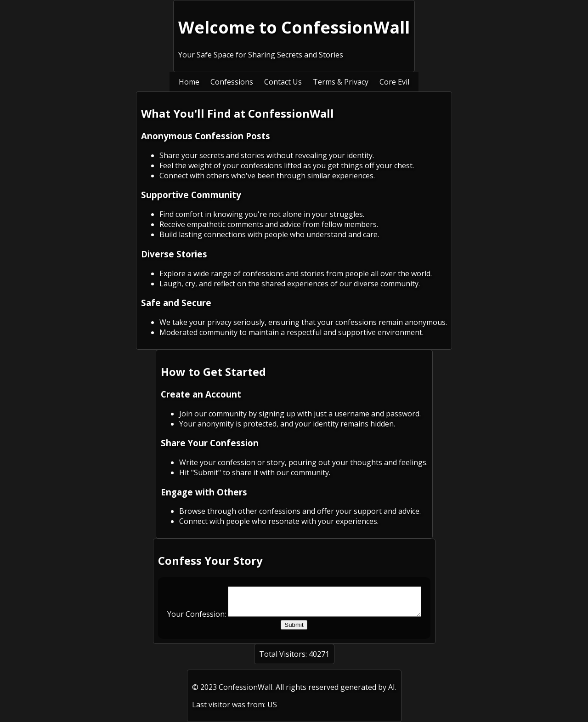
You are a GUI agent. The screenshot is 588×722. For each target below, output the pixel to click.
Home (189, 82)
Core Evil (394, 82)
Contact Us (283, 82)
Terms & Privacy (341, 82)
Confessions (232, 82)
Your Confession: (185, 620)
